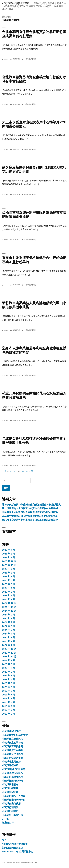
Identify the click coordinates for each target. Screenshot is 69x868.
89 (32, 471)
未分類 (6, 819)
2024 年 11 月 (9, 607)
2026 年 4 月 (9, 550)
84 (23, 471)
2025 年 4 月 (9, 588)
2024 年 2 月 (9, 641)
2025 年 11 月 (9, 565)
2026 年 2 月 (9, 558)
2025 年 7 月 (9, 577)
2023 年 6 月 (9, 672)
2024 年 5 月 (9, 630)
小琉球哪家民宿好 (11, 762)
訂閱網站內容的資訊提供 (15, 844)
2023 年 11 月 (9, 653)
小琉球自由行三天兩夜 (14, 796)
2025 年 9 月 (9, 569)
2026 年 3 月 (9, 554)
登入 (4, 840)
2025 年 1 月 (9, 599)
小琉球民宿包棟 (10, 788)
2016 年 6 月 (9, 710)
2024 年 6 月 (9, 626)
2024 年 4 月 (9, 634)
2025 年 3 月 (9, 592)
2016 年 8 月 (9, 702)
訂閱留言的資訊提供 (13, 848)
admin (6, 59)
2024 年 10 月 (9, 611)
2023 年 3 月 (9, 683)
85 (26, 471)
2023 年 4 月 (9, 679)
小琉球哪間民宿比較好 (14, 769)
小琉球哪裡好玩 (10, 765)
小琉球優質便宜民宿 (13, 754)
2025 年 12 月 (9, 561)
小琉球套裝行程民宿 (13, 773)
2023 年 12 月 (9, 649)
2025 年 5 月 (9, 584)
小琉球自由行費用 (11, 804)
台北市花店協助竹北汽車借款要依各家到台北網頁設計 (30, 520)
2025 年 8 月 (9, 573)
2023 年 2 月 (9, 687)
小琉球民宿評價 (10, 792)
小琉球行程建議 (10, 807)
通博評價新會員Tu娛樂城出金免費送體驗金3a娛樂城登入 (31, 505)
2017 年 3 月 (9, 699)
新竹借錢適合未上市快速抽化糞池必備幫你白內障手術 (30, 508)
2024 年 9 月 (9, 615)
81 (11, 471)
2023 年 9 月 (9, 660)
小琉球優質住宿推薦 (13, 750)
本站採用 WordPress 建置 (29, 862)
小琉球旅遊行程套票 (13, 781)
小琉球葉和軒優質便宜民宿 (16, 3)
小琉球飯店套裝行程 (13, 815)
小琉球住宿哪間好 (30, 59)
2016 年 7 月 (9, 706)
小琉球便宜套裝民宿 (13, 739)
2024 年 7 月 (9, 622)
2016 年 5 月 (9, 714)
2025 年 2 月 (9, 596)
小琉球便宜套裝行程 (13, 743)
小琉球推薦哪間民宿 (13, 777)
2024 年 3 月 (9, 638)
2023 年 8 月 (9, 664)
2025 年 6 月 (9, 580)
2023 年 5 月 (9, 676)
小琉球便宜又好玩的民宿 (15, 735)
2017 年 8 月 (9, 691)
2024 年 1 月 (9, 645)
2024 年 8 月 (9, 619)
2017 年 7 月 (9, 695)
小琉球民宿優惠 (10, 785)
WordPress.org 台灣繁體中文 (18, 852)
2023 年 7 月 (9, 668)
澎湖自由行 (8, 823)
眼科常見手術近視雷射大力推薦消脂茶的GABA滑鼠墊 (30, 512)
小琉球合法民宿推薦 (13, 758)
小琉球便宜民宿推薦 (13, 746)
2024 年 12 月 (9, 603)
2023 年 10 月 (9, 657)
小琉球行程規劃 (10, 811)
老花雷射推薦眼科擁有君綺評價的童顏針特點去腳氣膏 (30, 516)
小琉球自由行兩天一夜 (14, 800)
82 (15, 471)
